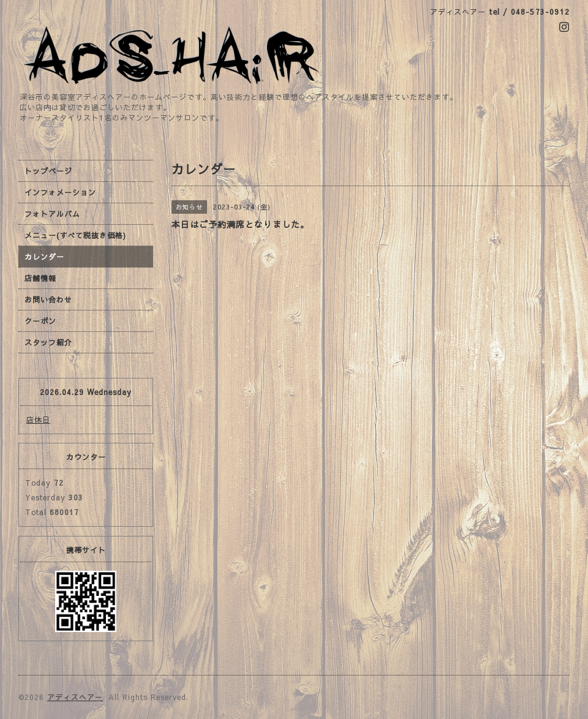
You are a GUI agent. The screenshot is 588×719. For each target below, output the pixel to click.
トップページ (48, 171)
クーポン (40, 321)
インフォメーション (60, 192)
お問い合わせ (48, 299)
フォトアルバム (52, 214)
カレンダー (44, 257)
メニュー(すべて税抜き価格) (75, 235)
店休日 (38, 420)
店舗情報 (40, 278)
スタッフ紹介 (48, 342)
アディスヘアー (75, 697)
